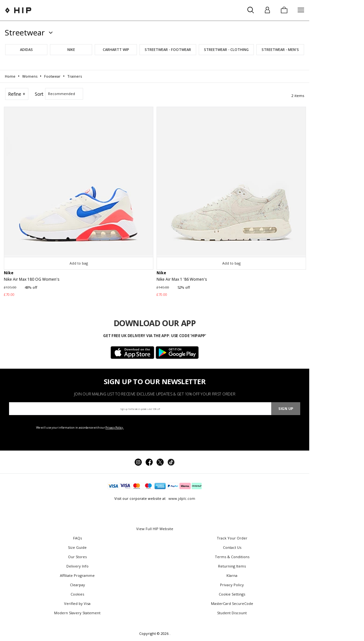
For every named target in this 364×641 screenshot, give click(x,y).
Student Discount (232, 613)
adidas (26, 49)
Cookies (77, 594)
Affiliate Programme (77, 575)
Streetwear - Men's (280, 49)
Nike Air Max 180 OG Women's (32, 279)
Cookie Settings (232, 594)
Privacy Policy (232, 585)
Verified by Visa (77, 603)
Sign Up (286, 408)
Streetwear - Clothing (226, 49)
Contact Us (232, 547)
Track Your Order (232, 538)
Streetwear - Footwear (168, 49)
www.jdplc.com (181, 498)
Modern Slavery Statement (77, 613)
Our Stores (77, 557)
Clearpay (77, 585)
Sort (39, 94)
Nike (71, 49)
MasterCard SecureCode (232, 603)
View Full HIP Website (155, 529)
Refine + (17, 94)
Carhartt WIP (116, 49)
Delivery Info (77, 566)
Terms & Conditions (232, 557)
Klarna (232, 575)
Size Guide (77, 547)
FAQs (77, 538)
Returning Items (232, 566)
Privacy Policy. (115, 427)
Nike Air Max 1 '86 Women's (182, 279)
